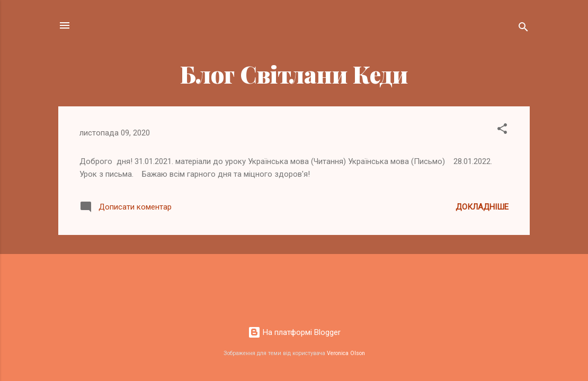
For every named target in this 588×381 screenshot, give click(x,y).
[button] (502, 130)
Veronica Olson (346, 353)
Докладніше (482, 207)
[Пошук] (523, 29)
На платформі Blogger (294, 332)
